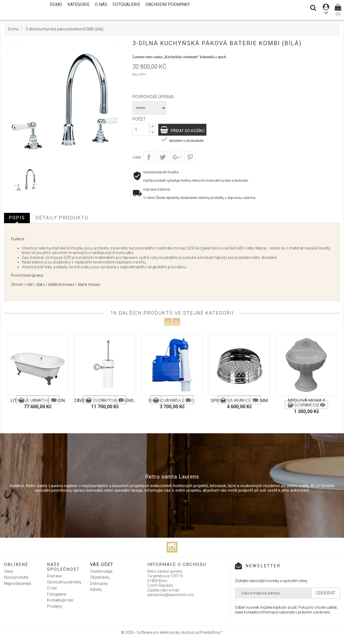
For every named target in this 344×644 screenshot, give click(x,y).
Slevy (8, 571)
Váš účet (102, 564)
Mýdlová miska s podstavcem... (307, 403)
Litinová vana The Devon (38, 401)
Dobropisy (99, 583)
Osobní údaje (101, 571)
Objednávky (100, 577)
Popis (17, 218)
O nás (101, 4)
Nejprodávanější (18, 583)
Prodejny (55, 606)
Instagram (172, 547)
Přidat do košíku (193, 130)
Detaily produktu (62, 218)
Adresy (96, 589)
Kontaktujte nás (60, 600)
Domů (56, 4)
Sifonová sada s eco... (172, 401)
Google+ (176, 157)
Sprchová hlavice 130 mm (239, 401)
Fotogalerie (126, 4)
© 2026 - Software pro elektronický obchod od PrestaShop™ (172, 632)
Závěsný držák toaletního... (105, 401)
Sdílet (149, 157)
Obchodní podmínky (168, 4)
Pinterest (190, 157)
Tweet (162, 157)
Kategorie (78, 4)
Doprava (54, 576)
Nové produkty (16, 577)
